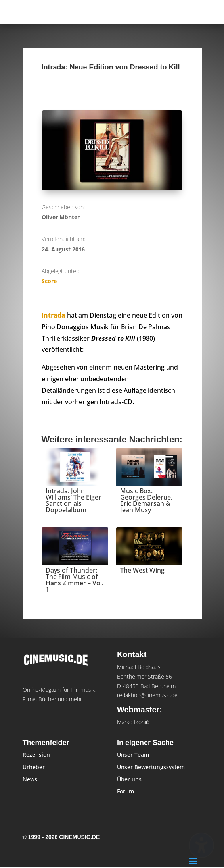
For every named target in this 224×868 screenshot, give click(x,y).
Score (49, 281)
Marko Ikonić (133, 722)
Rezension (36, 755)
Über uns (129, 779)
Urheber (34, 767)
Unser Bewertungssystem (151, 767)
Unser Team (133, 755)
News (30, 779)
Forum (125, 791)
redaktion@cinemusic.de (147, 695)
